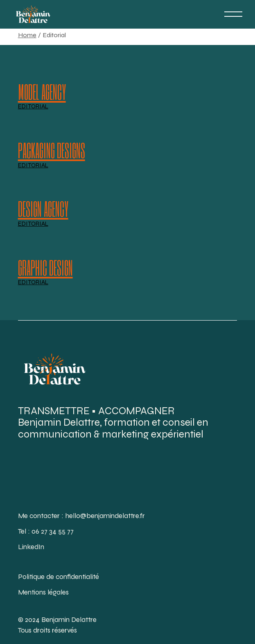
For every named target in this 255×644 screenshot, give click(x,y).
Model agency (42, 91)
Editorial (33, 107)
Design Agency (43, 209)
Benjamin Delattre (69, 620)
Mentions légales (43, 592)
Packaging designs (52, 150)
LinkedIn (31, 547)
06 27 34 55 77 (53, 531)
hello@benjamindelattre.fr (105, 516)
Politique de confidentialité (59, 577)
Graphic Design (45, 267)
